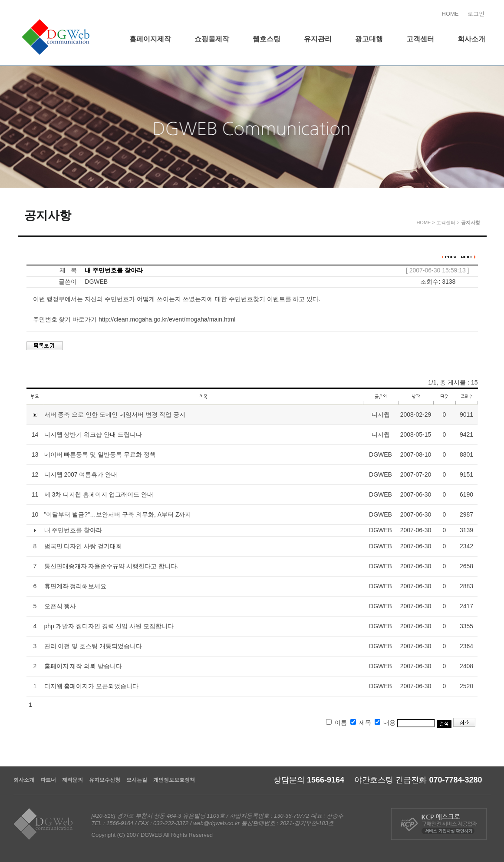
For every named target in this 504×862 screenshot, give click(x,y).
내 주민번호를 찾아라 (73, 530)
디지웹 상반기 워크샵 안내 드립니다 (93, 434)
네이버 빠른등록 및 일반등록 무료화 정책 (100, 454)
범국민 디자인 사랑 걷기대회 (83, 546)
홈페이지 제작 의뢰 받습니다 (83, 666)
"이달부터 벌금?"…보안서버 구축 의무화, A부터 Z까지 (118, 514)
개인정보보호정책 (174, 780)
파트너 (48, 780)
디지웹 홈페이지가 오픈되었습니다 (92, 686)
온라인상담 (483, 164)
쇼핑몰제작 (483, 125)
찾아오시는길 (483, 242)
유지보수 (483, 203)
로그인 (476, 14)
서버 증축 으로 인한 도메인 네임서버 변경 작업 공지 (115, 414)
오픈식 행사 (60, 606)
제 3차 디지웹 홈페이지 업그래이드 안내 (99, 494)
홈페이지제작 (483, 86)
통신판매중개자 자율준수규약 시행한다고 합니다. (112, 566)
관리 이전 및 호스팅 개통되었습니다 (93, 646)
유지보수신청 (105, 780)
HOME (450, 14)
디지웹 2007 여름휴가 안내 (81, 474)
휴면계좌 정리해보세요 (76, 586)
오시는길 (137, 780)
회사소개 (24, 780)
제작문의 (72, 780)
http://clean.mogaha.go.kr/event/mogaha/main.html (167, 319)
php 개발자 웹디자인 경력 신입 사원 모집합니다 (109, 626)
